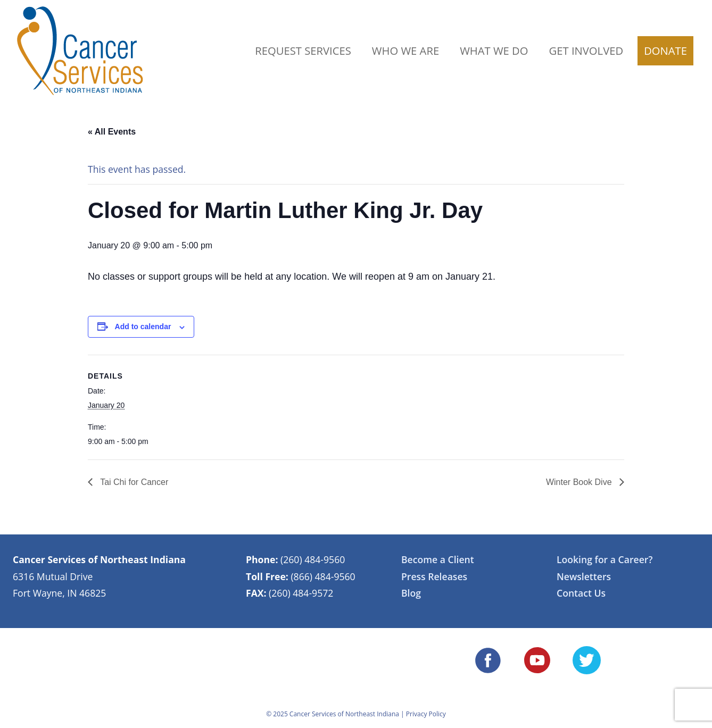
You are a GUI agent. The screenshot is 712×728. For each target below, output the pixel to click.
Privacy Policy (426, 714)
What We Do (494, 51)
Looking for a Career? (605, 559)
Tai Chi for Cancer (133, 482)
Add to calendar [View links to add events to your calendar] (143, 327)
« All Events (112, 132)
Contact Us (581, 593)
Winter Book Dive (580, 482)
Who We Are (405, 51)
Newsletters (584, 576)
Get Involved (586, 51)
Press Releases (434, 576)
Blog (411, 593)
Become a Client (438, 559)
